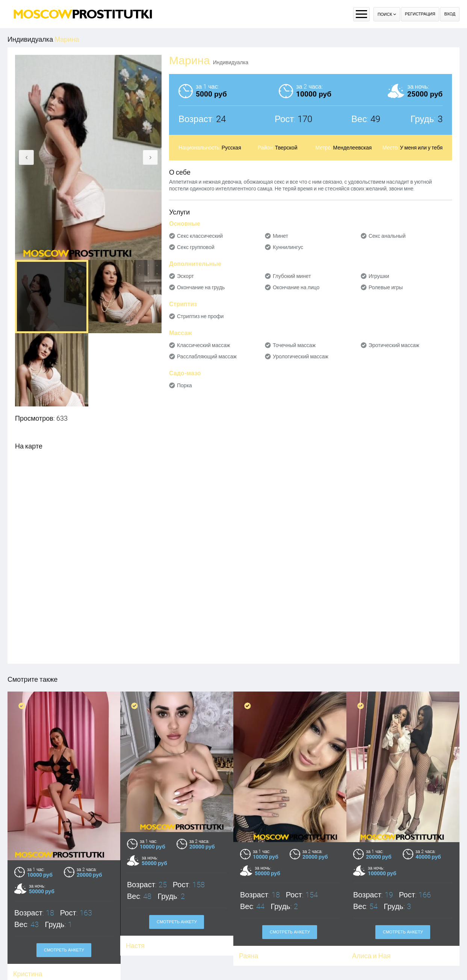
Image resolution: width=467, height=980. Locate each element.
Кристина (28, 974)
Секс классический (200, 236)
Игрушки (379, 276)
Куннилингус (288, 247)
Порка (184, 385)
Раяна (249, 956)
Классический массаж (203, 345)
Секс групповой (196, 247)
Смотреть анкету (64, 950)
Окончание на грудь (201, 287)
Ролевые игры (386, 287)
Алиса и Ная (371, 956)
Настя (135, 946)
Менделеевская (353, 148)
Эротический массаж (394, 345)
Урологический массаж (301, 356)
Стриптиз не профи (200, 316)
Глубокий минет (292, 276)
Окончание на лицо (296, 287)
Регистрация (420, 14)
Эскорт (185, 276)
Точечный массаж (294, 345)
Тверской (286, 148)
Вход (450, 14)
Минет (280, 236)
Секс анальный (387, 236)
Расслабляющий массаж (207, 356)
